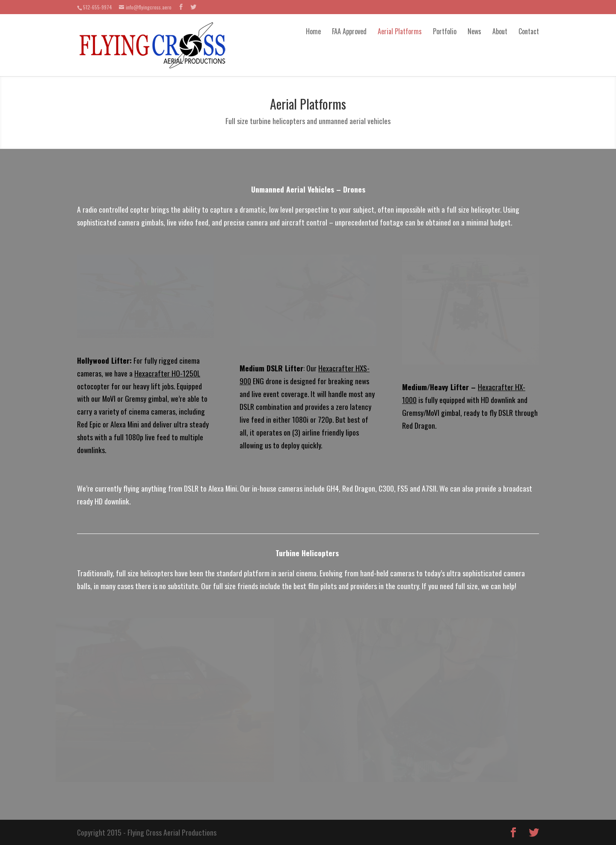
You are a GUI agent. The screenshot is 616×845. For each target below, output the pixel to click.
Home (313, 31)
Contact (529, 31)
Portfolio (445, 31)
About (500, 31)
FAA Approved (349, 31)
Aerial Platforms (400, 31)
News (474, 31)
